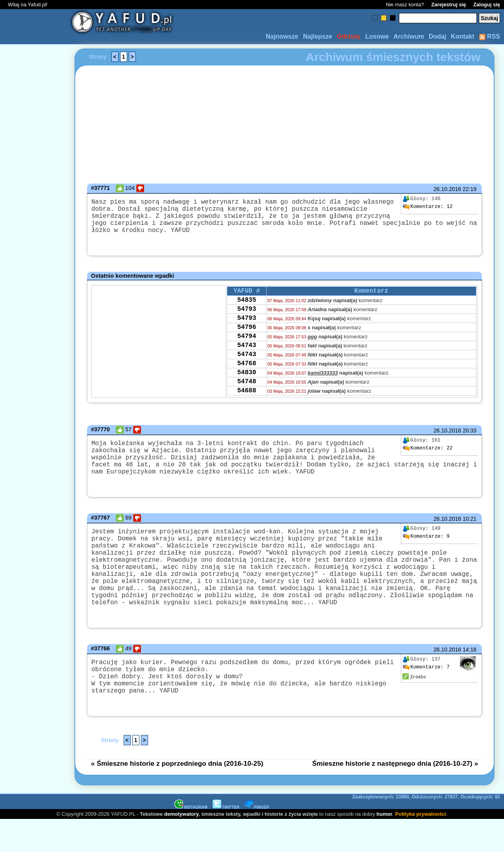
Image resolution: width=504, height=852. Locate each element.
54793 (246, 321)
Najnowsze (282, 36)
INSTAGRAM (191, 840)
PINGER (257, 840)
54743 (246, 364)
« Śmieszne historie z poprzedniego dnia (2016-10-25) (177, 796)
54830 (246, 395)
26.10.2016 (447, 189)
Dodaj (437, 36)
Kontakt (463, 36)
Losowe (377, 36)
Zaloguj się (487, 5)
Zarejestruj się (448, 5)
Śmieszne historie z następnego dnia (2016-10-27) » (395, 796)
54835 (246, 310)
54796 (246, 342)
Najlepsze (317, 36)
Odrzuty (348, 36)
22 (428, 456)
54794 (246, 353)
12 (428, 207)
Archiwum (409, 36)
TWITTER (226, 840)
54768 (246, 385)
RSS (490, 36)
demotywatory (181, 846)
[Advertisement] (35, 426)
